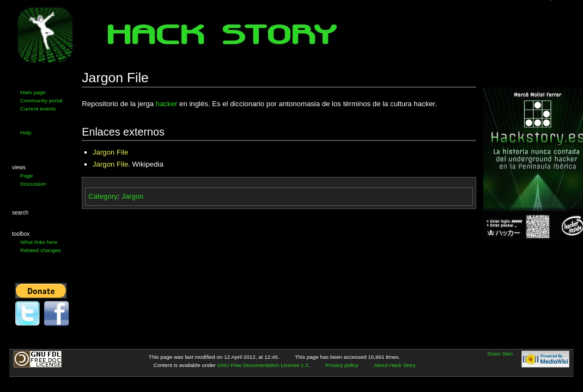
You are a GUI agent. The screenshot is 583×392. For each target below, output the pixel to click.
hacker (167, 104)
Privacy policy (342, 365)
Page (26, 176)
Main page (33, 92)
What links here (39, 242)
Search (20, 213)
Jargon (132, 196)
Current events (38, 109)
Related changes (40, 250)
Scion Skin (500, 354)
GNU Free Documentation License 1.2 (262, 365)
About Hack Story (395, 365)
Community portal (41, 100)
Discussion (33, 184)
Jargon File (110, 152)
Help (26, 133)
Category (103, 196)
